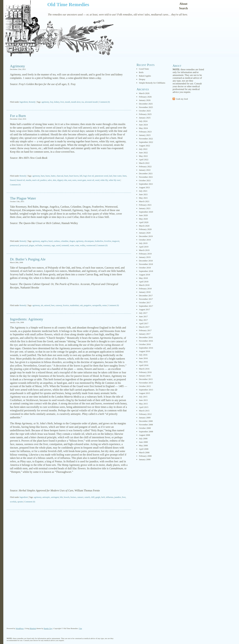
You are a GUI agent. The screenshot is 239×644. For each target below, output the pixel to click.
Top (81, 628)
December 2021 (146, 173)
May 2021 (143, 198)
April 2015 (144, 407)
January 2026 (145, 100)
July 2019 (143, 243)
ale (42, 305)
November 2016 (146, 341)
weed (97, 180)
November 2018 (146, 264)
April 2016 (144, 365)
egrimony (80, 241)
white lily (104, 180)
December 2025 (146, 104)
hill (81, 176)
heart (66, 176)
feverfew (108, 241)
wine (77, 245)
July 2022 (143, 149)
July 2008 (143, 438)
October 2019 (145, 240)
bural (51, 241)
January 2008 (145, 459)
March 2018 (144, 285)
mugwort (116, 241)
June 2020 (143, 215)
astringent (55, 497)
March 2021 (144, 201)
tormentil (65, 245)
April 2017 (144, 323)
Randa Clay (48, 628)
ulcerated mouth (91, 102)
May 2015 (143, 404)
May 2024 (143, 128)
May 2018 (143, 278)
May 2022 (143, 156)
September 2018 (146, 271)
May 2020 (143, 219)
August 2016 (144, 351)
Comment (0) (104, 102)
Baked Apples (145, 76)
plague (32, 245)
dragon (72, 241)
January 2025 (145, 118)
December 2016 (146, 337)
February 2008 (145, 456)
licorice (66, 305)
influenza (110, 497)
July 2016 (143, 355)
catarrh (87, 497)
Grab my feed (182, 99)
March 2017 (144, 327)
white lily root (114, 180)
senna (104, 305)
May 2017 (143, 320)
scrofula (13, 502)
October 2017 (145, 302)
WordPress (20, 628)
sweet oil (91, 180)
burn (43, 176)
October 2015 (145, 386)
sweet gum (82, 180)
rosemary (47, 245)
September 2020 (146, 212)
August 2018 (144, 275)
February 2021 (145, 205)
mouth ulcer (76, 102)
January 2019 (145, 257)
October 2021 (145, 180)
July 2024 (143, 121)
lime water (117, 176)
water (72, 245)
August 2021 (144, 187)
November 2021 (146, 177)
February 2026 (145, 97)
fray (52, 102)
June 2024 (143, 125)
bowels (67, 497)
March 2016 (144, 369)
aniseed (47, 305)
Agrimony (17, 66)
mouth (68, 102)
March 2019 (144, 250)
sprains (20, 502)
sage (53, 245)
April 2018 (144, 282)
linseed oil (21, 180)
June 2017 (143, 316)
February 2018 (145, 289)
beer (53, 305)
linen (124, 176)
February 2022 (145, 166)
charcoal (60, 176)
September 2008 (146, 432)
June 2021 (143, 194)
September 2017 (146, 306)
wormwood (91, 245)
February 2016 (145, 372)
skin (54, 180)
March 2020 (144, 226)
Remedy (32, 102)
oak (81, 305)
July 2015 (143, 397)
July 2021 (143, 191)
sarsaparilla (97, 305)
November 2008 (146, 425)
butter (53, 176)
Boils (141, 72)
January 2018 (145, 292)
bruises (73, 497)
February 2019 (145, 254)
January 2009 (145, 418)
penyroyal (24, 245)
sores (74, 180)
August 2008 (144, 435)
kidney (57, 102)
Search (183, 8)
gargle (98, 497)
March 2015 (144, 411)
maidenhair (75, 305)
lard (111, 176)
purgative (87, 305)
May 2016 (143, 362)
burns (48, 176)
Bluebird (33, 628)
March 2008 (144, 452)
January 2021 (145, 208)
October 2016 (145, 344)
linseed (13, 180)
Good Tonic (144, 69)
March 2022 (144, 163)
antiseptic (46, 497)
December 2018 (146, 261)
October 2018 (145, 268)
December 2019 (146, 236)
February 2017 (145, 330)
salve (50, 180)
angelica (44, 241)
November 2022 (146, 139)
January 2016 (145, 376)
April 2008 (144, 449)
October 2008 (145, 428)
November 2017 (146, 299)
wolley (83, 245)
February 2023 (145, 132)
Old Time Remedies (68, 4)
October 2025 (145, 111)
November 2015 (146, 383)
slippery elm (62, 180)
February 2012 (145, 414)
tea (83, 102)
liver (62, 102)
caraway (59, 305)
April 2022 (144, 160)
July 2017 (143, 313)
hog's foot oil (89, 176)
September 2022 (146, 142)
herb (103, 497)
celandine (65, 241)
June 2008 (143, 442)
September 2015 (146, 390)
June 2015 (143, 400)
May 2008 (143, 445)
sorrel (58, 245)
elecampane (89, 241)
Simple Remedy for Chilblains (152, 83)
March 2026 (144, 93)
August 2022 (144, 146)
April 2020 (144, 222)
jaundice (118, 497)
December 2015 (146, 379)
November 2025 (146, 107)
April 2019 (144, 247)
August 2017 (144, 309)
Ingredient (24, 102)
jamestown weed (101, 176)
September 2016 (146, 348)
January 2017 (145, 334)
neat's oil (36, 180)
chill (93, 497)
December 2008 (146, 421)
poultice (44, 180)
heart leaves (74, 176)
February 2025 (145, 114)
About (183, 4)
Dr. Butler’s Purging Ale (28, 259)
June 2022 (143, 153)
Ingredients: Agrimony (27, 319)
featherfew (99, 241)
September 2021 (146, 184)
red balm (39, 245)
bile (61, 497)
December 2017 (146, 296)
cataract (80, 497)
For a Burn (18, 116)
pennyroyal (14, 245)
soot (70, 180)
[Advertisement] (69, 93)
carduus (57, 241)
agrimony (45, 102)
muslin (29, 180)
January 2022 (145, 170)
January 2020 (145, 233)
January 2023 (145, 135)
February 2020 (145, 229)
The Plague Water (23, 198)
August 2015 (144, 393)
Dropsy (142, 79)
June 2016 (143, 358)
